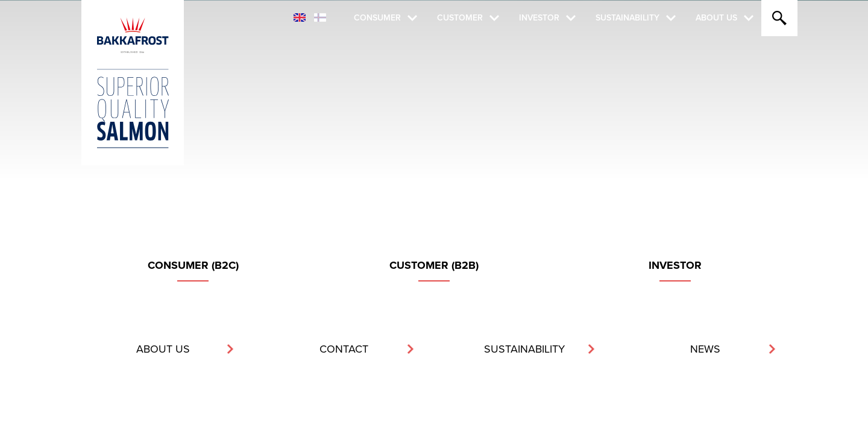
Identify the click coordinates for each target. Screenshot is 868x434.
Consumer (377, 18)
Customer (460, 18)
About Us (716, 18)
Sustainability (627, 18)
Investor (539, 18)
